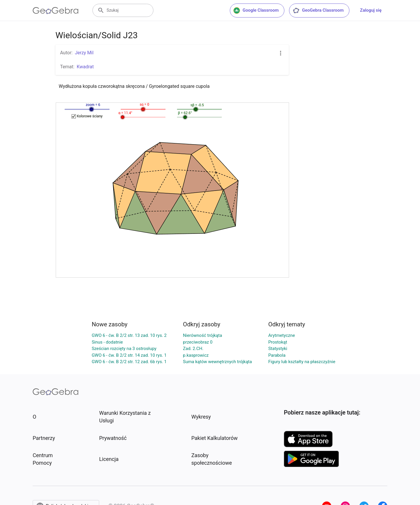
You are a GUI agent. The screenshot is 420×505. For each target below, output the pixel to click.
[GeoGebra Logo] (56, 11)
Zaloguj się (371, 10)
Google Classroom (256, 11)
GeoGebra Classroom (318, 11)
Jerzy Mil (84, 53)
